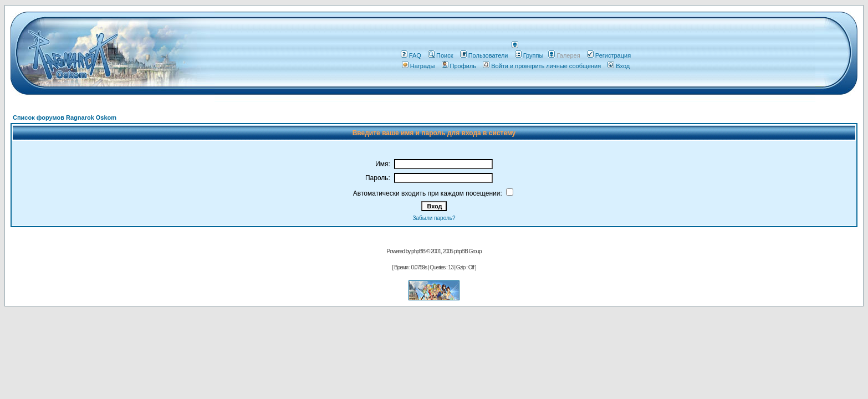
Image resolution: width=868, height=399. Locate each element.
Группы (529, 55)
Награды (418, 66)
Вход (619, 66)
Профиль (459, 66)
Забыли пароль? (434, 218)
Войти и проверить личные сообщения (542, 66)
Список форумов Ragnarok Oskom (65, 117)
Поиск (440, 55)
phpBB (418, 251)
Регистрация (609, 55)
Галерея (568, 55)
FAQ (411, 55)
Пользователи (484, 55)
